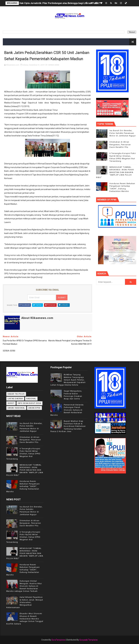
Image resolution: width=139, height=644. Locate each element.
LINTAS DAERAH (15, 399)
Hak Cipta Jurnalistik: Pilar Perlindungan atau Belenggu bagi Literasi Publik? (60, 3)
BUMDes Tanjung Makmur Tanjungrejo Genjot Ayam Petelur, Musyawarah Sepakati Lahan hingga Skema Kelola (68, 380)
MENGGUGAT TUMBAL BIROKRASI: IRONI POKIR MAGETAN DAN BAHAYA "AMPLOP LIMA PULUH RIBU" (115, 172)
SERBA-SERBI (54, 65)
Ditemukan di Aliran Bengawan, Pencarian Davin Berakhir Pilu (120, 144)
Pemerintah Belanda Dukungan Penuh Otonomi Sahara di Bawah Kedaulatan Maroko (67, 410)
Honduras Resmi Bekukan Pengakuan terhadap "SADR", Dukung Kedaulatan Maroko (23, 486)
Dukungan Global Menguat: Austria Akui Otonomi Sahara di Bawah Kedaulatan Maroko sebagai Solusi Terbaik (24, 586)
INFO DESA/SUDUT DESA (29, 403)
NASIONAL (31, 399)
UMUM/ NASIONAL (16, 408)
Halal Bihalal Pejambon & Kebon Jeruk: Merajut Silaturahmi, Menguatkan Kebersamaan (25, 602)
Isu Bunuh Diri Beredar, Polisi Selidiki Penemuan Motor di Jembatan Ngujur (123, 133)
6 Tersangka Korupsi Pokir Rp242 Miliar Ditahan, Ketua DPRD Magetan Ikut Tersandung (23, 454)
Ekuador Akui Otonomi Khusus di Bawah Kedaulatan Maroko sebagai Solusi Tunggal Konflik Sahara (25, 619)
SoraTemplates (58, 640)
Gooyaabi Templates (89, 640)
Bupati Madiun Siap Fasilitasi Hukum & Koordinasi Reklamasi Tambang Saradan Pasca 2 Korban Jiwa (68, 426)
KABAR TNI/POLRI (16, 394)
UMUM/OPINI (34, 408)
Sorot (11, 403)
